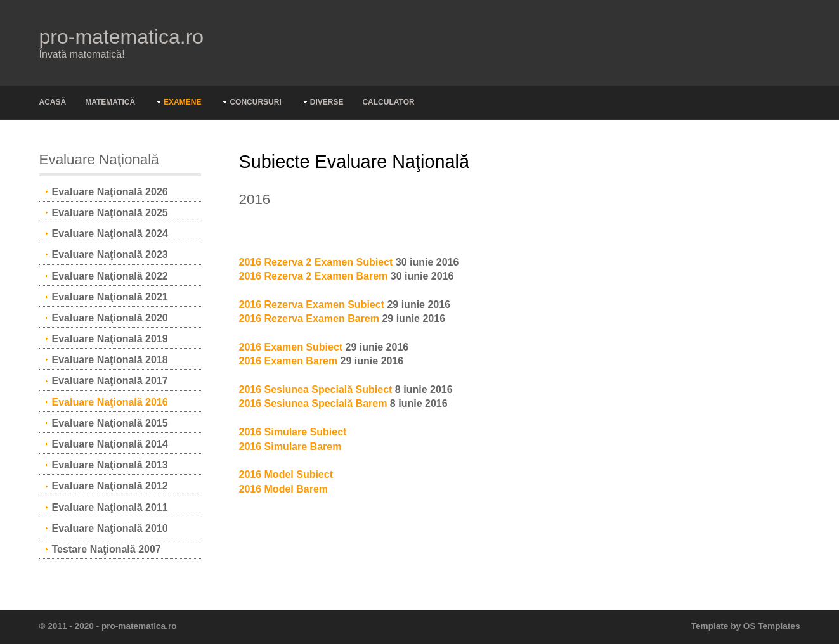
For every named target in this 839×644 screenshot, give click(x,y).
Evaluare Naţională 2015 (110, 423)
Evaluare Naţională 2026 (110, 192)
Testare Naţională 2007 (107, 549)
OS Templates (772, 626)
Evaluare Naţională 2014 (110, 444)
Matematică (110, 102)
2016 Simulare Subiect (293, 432)
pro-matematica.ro (122, 37)
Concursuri (255, 102)
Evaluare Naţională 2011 (110, 507)
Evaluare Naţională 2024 (110, 234)
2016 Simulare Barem (290, 447)
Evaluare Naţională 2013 (110, 465)
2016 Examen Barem (289, 361)
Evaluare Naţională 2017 (110, 381)
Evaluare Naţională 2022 (110, 276)
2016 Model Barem (284, 489)
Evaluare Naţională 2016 (110, 402)
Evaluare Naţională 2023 (110, 254)
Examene (182, 102)
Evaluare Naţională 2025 (110, 213)
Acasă (53, 102)
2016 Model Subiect (286, 474)
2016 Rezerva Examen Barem (309, 319)
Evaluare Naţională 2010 (110, 528)
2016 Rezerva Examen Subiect (312, 305)
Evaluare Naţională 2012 (110, 486)
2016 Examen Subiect (291, 347)
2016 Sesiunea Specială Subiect (316, 390)
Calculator (388, 102)
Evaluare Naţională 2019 (110, 339)
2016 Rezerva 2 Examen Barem (314, 276)
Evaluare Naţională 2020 (110, 318)
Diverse (327, 102)
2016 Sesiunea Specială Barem (313, 403)
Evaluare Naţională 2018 (110, 360)
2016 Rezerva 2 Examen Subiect (316, 262)
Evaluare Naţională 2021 (110, 297)
